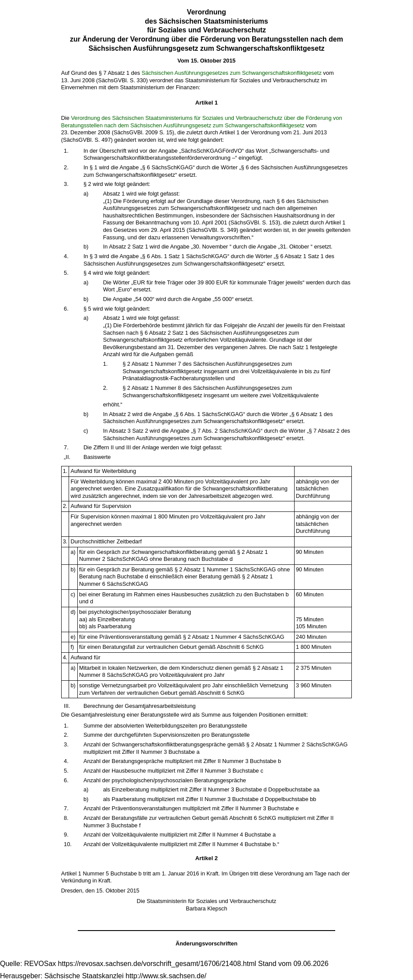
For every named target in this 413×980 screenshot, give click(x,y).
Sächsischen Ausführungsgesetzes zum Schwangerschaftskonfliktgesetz (232, 73)
